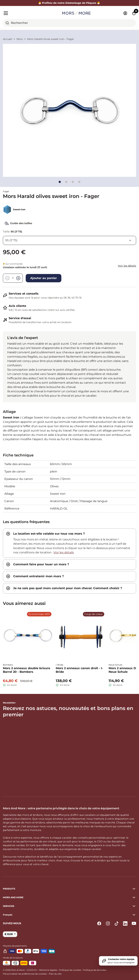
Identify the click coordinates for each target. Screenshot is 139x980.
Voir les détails (127, 266)
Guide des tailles (17, 223)
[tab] (69, 543)
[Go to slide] (60, 182)
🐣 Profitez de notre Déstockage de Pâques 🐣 (69, 3)
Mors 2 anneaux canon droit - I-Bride (79, 670)
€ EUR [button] (9, 934)
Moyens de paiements (15, 946)
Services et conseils (24, 294)
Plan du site (55, 974)
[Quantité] (13, 278)
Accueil (8, 39)
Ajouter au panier (44, 278)
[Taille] (69, 240)
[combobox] (69, 23)
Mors (20, 39)
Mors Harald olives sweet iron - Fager (51, 39)
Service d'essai (20, 318)
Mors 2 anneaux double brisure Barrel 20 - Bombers (27, 670)
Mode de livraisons (13, 958)
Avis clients (17, 306)
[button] (69, 915)
